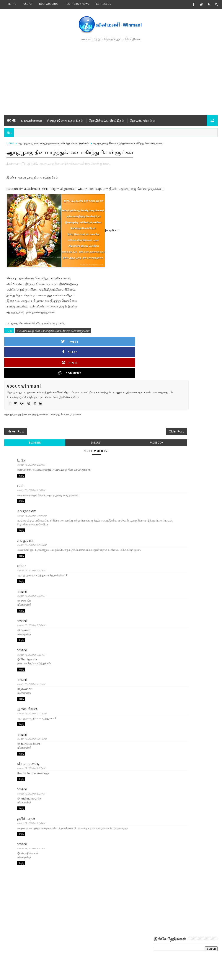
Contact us (104, 4)
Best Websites (49, 4)
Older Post (137, 421)
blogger (28, 434)
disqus (76, 434)
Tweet (25, 357)
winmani (24, 587)
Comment (134, 357)
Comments (207, 229)
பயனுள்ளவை (31, 121)
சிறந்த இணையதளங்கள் (65, 121)
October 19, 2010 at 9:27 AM (35, 770)
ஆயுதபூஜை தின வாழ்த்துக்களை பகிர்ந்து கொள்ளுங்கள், (74, 179)
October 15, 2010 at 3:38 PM (35, 456)
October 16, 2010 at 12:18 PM (35, 740)
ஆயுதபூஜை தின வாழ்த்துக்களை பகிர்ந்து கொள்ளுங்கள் (54, 146)
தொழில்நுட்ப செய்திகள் (107, 121)
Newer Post (16, 421)
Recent (164, 229)
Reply (21, 468)
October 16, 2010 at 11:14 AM (35, 714)
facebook (124, 434)
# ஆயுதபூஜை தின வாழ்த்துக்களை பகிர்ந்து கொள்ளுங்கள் (53, 346)
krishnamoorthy (31, 766)
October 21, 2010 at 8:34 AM (35, 827)
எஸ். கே (24, 451)
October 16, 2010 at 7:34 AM (35, 622)
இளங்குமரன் (28, 535)
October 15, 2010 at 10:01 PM (35, 509)
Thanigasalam (29, 504)
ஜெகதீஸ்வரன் (28, 823)
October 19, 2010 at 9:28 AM (35, 797)
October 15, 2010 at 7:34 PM (35, 482)
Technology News (77, 4)
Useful (28, 4)
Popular (186, 229)
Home (12, 4)
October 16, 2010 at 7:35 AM (35, 653)
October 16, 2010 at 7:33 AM (35, 592)
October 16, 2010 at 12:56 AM (35, 539)
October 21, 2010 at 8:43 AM (35, 854)
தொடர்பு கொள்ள (143, 121)
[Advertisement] (111, 78)
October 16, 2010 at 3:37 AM (35, 566)
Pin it (98, 357)
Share (61, 357)
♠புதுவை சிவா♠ (30, 709)
